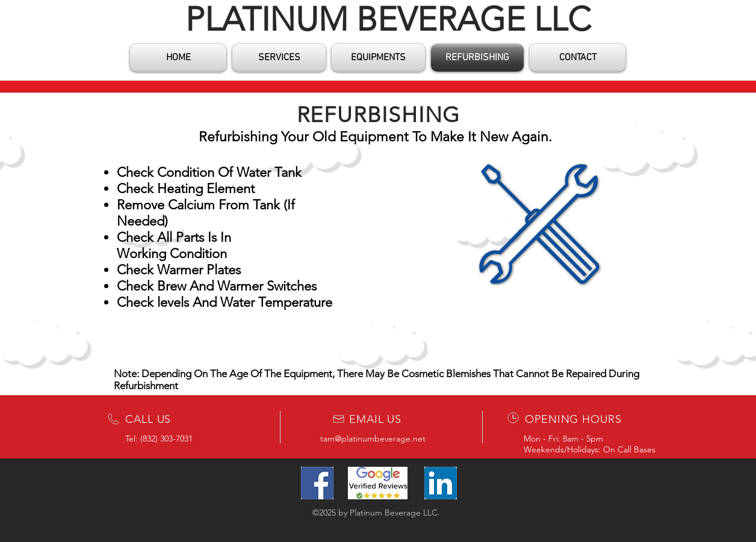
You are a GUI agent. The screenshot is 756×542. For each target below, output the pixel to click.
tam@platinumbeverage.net (373, 439)
